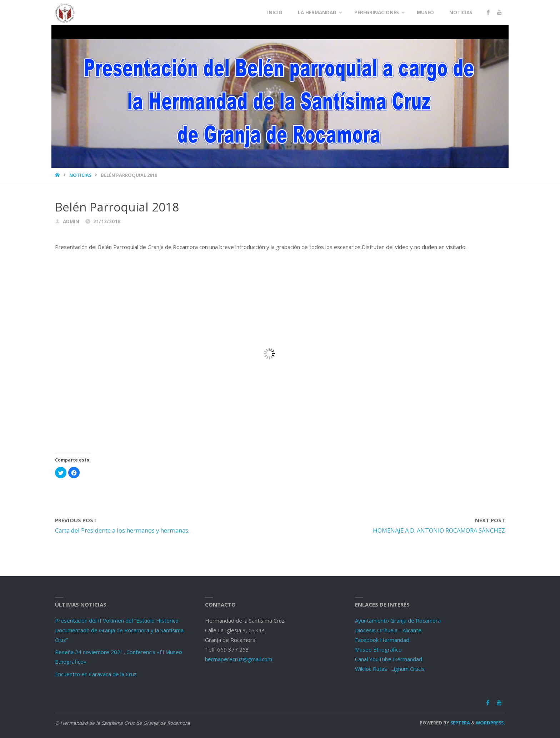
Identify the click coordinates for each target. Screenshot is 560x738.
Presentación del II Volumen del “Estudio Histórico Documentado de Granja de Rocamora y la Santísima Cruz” (119, 630)
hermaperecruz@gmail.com (239, 659)
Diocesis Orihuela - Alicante (388, 630)
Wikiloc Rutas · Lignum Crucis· (390, 669)
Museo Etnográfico (378, 649)
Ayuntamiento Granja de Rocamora (398, 620)
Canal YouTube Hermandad (389, 659)
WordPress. (490, 723)
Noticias (80, 175)
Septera (460, 723)
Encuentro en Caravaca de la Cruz (96, 674)
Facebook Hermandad (382, 640)
